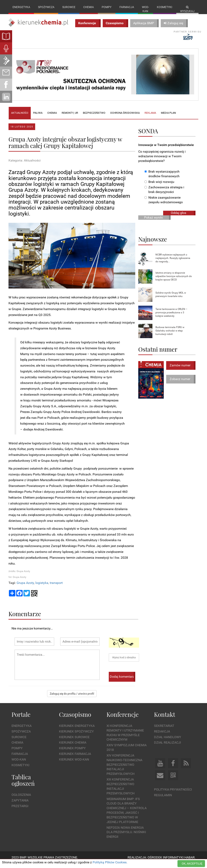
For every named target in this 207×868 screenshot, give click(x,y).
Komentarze (25, 618)
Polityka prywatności (173, 794)
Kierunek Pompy (72, 752)
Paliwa (38, 117)
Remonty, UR (70, 117)
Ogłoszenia (21, 799)
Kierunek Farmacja (75, 758)
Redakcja (162, 735)
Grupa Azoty (25, 587)
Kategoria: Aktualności (25, 164)
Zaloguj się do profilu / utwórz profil (72, 698)
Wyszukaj (187, 9)
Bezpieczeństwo (94, 117)
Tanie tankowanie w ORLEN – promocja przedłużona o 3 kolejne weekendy (171, 317)
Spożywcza (46, 7)
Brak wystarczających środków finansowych (162, 178)
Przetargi (20, 810)
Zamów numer (180, 369)
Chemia (89, 7)
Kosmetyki (165, 7)
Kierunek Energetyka (77, 730)
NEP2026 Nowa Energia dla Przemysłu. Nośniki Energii (126, 836)
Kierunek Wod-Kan (74, 763)
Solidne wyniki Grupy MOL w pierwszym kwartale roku (171, 299)
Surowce (69, 7)
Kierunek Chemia (73, 747)
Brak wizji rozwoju (159, 186)
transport (56, 587)
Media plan (168, 117)
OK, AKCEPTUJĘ (192, 864)
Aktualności (20, 117)
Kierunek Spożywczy (76, 735)
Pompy (107, 7)
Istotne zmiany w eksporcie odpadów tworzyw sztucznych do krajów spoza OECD (174, 280)
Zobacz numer (180, 383)
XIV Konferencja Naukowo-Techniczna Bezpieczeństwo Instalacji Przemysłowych (124, 769)
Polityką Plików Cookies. (110, 862)
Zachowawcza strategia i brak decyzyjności (164, 194)
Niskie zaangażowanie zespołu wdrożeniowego (164, 204)
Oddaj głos (178, 217)
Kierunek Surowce (74, 741)
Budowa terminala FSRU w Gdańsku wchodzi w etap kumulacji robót (170, 335)
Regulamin (163, 799)
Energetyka (21, 7)
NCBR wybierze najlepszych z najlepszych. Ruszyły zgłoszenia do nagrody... (173, 262)
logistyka (42, 587)
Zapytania (20, 804)
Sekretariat (164, 730)
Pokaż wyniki (154, 221)
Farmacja (127, 7)
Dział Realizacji (167, 747)
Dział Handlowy (168, 741)
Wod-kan (145, 9)
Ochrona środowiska (125, 117)
